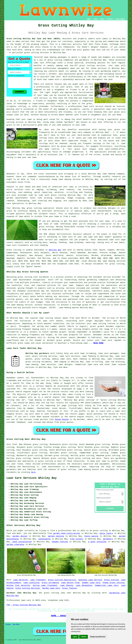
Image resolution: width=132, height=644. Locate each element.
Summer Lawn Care (91, 583)
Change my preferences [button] (98, 637)
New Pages (16, 624)
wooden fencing (60, 542)
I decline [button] (83, 637)
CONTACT (110, 19)
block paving (91, 536)
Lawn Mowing (67, 585)
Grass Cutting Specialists (62, 580)
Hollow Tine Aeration (18, 585)
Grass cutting (14, 250)
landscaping (44, 539)
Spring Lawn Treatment (45, 585)
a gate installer (97, 542)
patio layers (106, 533)
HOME (89, 19)
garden (80, 74)
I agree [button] (75, 637)
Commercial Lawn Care (106, 585)
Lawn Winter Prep (70, 583)
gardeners (108, 539)
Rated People (62, 419)
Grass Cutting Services (28, 588)
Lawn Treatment (38, 580)
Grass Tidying (69, 588)
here (33, 472)
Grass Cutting (111, 580)
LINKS (95, 19)
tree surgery (77, 539)
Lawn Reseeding (84, 585)
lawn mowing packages (55, 57)
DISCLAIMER (120, 19)
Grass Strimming (50, 583)
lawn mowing (109, 261)
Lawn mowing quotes (89, 469)
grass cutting (117, 264)
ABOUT (102, 19)
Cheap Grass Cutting (114, 583)
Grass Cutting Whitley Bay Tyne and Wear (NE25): (34, 39)
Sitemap (8, 624)
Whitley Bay (55, 250)
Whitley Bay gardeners (37, 353)
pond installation (22, 542)
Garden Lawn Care (51, 588)
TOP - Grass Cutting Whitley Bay (24, 605)
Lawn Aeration (21, 580)
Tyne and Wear (61, 367)
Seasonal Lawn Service (90, 580)
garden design (20, 536)
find (14, 444)
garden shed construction (67, 533)
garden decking (56, 536)
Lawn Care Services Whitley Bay (32, 478)
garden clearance (15, 545)
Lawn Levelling (31, 583)
